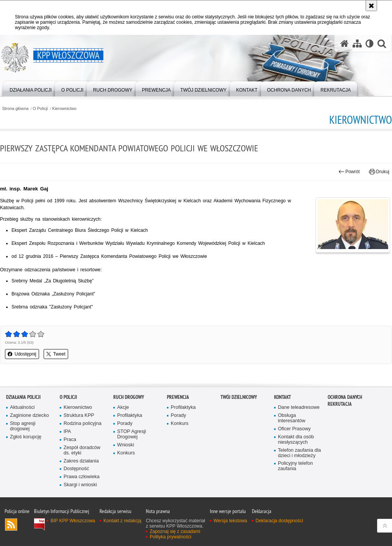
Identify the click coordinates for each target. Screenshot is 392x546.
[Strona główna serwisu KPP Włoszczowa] (345, 43)
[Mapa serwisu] (357, 43)
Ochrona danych (345, 397)
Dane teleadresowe (299, 407)
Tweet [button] (56, 354)
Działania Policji (23, 397)
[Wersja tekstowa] (370, 43)
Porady (125, 424)
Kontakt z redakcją (122, 521)
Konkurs (126, 453)
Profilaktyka (130, 416)
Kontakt (283, 397)
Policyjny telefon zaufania (295, 466)
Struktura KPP (79, 416)
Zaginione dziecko (29, 416)
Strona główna (15, 109)
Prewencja (178, 397)
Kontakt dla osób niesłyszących (296, 440)
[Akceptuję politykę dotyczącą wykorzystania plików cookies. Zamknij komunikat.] (371, 6)
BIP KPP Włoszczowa (73, 521)
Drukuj (379, 172)
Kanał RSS (11, 525)
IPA (67, 432)
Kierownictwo (64, 109)
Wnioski (126, 445)
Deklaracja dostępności (279, 521)
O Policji (41, 109)
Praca (70, 440)
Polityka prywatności (171, 537)
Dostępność (76, 469)
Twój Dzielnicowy (239, 397)
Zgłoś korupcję (26, 437)
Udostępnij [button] (22, 354)
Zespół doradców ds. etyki (82, 450)
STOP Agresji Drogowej (131, 434)
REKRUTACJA (340, 404)
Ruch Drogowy (129, 397)
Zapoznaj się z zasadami (175, 531)
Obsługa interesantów (292, 418)
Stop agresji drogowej (23, 426)
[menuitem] (31, 88)
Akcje (123, 407)
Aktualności (22, 407)
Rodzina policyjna (82, 424)
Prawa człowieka (82, 477)
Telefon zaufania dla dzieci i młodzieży (299, 453)
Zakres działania (81, 461)
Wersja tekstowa (230, 521)
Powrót (349, 172)
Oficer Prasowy (294, 429)
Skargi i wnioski (80, 485)
